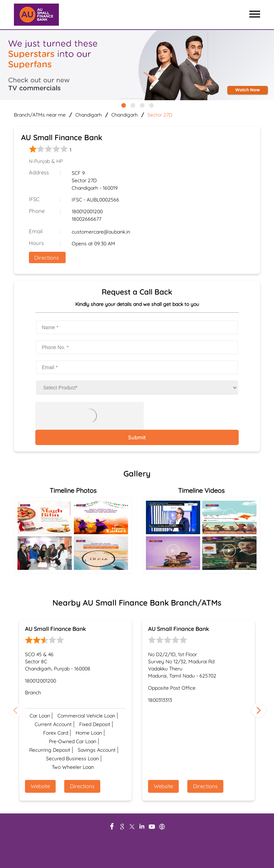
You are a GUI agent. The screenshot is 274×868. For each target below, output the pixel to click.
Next (259, 710)
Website (40, 786)
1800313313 (160, 700)
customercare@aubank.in (101, 232)
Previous (15, 710)
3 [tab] (142, 105)
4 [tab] (151, 105)
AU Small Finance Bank (55, 629)
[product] (137, 388)
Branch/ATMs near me (40, 115)
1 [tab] (123, 105)
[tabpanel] (137, 66)
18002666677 (87, 219)
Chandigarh (88, 115)
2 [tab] (132, 105)
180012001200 (87, 211)
